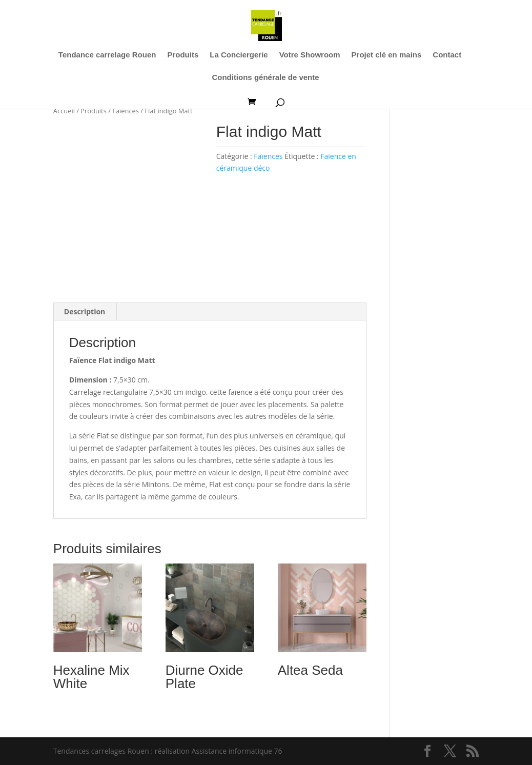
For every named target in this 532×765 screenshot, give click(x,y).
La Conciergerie (239, 55)
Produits (183, 55)
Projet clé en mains (387, 55)
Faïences (126, 111)
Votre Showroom (310, 55)
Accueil (64, 111)
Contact (447, 55)
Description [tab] (85, 311)
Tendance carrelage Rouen (107, 55)
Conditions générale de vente (265, 78)
